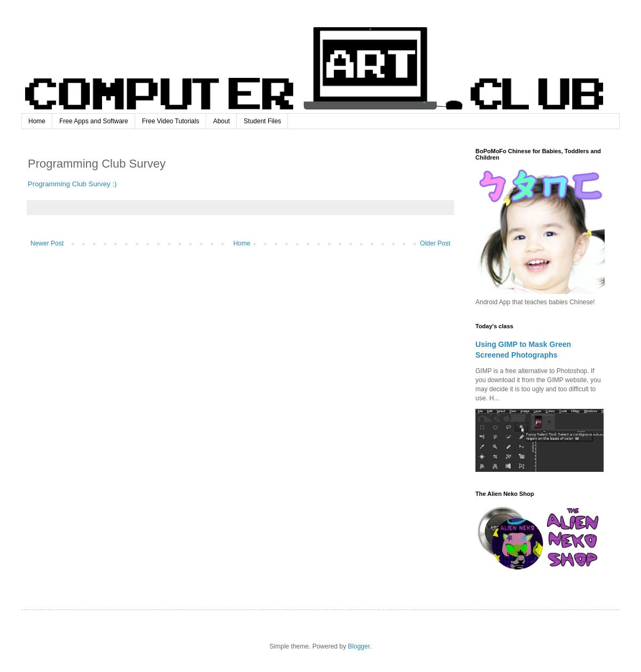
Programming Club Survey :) (72, 184)
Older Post (435, 243)
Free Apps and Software (94, 121)
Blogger (359, 646)
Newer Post (47, 243)
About (221, 121)
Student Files (262, 121)
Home (37, 121)
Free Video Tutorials (171, 121)
